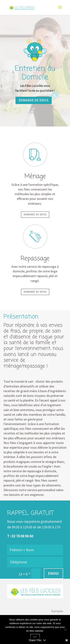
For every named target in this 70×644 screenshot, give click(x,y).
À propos (57, 611)
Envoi (53, 573)
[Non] (65, 630)
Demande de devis (34, 100)
